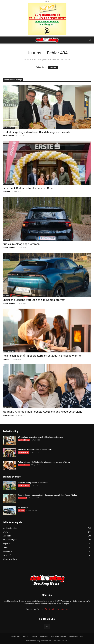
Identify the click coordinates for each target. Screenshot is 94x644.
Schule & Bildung (9, 128)
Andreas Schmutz (9, 247)
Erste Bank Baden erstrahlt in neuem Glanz (28, 188)
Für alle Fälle (23, 508)
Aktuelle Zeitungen (76, 636)
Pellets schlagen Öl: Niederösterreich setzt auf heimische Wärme (42, 356)
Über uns (26, 636)
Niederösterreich (24, 485)
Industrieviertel (8, 184)
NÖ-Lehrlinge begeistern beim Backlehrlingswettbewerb (36, 132)
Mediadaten (16, 636)
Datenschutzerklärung (59, 636)
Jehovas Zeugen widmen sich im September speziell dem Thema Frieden (47, 495)
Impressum (44, 636)
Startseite (53, 67)
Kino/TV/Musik (8, 407)
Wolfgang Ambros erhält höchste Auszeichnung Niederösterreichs (42, 412)
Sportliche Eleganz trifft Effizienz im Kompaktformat (34, 300)
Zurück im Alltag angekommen (21, 244)
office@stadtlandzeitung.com (56, 609)
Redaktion (6, 192)
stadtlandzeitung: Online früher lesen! (33, 483)
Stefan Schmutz (8, 136)
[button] (4, 40)
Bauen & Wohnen (9, 351)
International (22, 498)
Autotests (6, 240)
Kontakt (35, 636)
